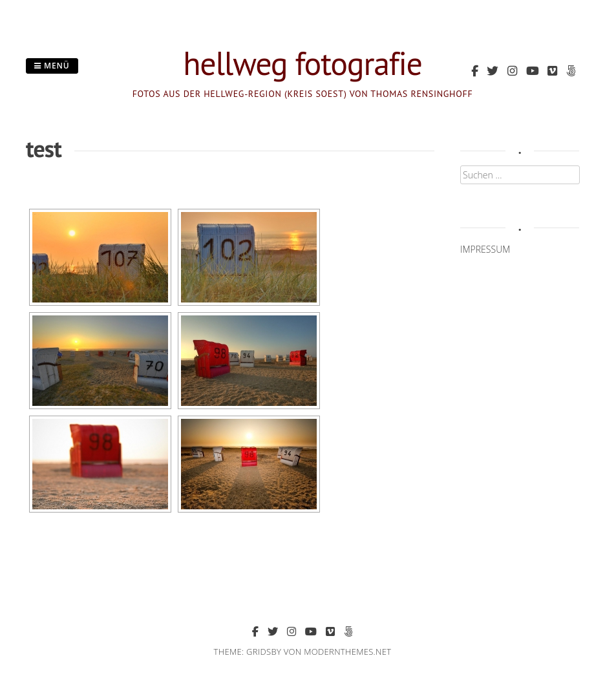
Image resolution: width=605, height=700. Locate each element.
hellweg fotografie (302, 63)
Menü (52, 66)
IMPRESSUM (485, 249)
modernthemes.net (347, 652)
